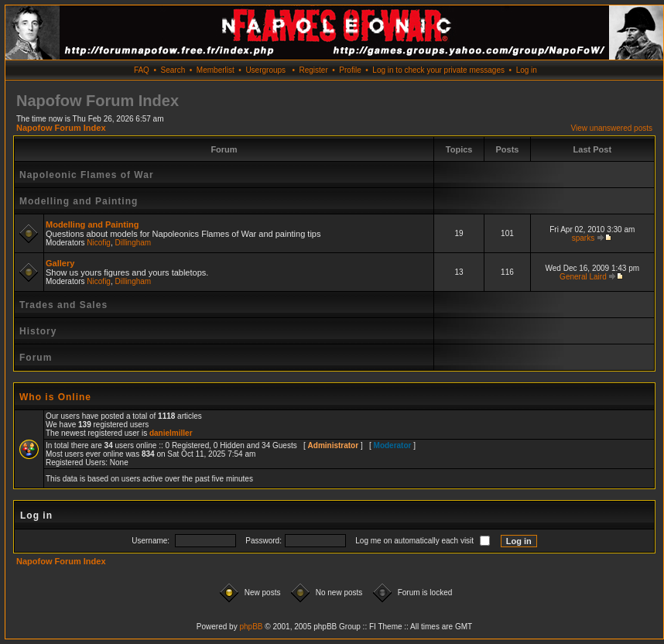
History (38, 331)
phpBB (251, 627)
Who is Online (55, 397)
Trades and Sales (63, 305)
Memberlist (216, 70)
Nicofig (99, 243)
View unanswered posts (612, 128)
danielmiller (171, 433)
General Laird (583, 277)
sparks (583, 238)
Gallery (60, 263)
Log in (527, 70)
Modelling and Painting (79, 201)
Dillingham (133, 243)
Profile (350, 70)
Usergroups (265, 70)
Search (173, 70)
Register (313, 70)
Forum (36, 358)
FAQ (142, 70)
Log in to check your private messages (438, 70)
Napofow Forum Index (61, 128)
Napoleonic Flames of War (87, 175)
